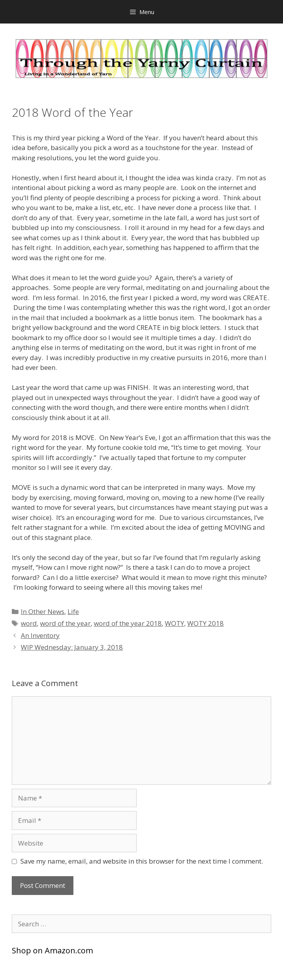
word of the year (65, 623)
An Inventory (40, 635)
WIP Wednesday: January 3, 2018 (72, 647)
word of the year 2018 (128, 623)
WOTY (174, 623)
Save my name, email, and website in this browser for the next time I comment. (142, 861)
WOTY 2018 (205, 623)
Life (73, 611)
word (29, 623)
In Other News (43, 611)
